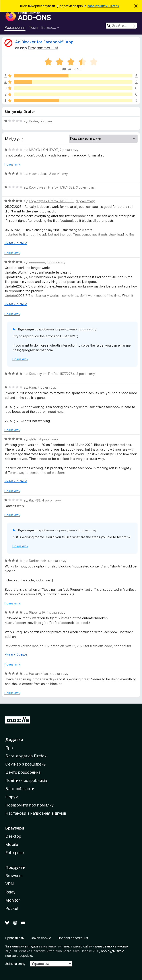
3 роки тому (85, 187)
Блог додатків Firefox (26, 756)
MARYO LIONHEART (44, 150)
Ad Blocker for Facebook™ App (44, 42)
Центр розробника (23, 772)
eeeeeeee (37, 262)
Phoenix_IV (37, 612)
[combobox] (121, 26)
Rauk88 (35, 500)
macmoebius (38, 174)
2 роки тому (69, 150)
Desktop (13, 836)
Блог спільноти (20, 789)
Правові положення (73, 938)
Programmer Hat (43, 48)
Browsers (14, 876)
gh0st (33, 439)
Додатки (14, 740)
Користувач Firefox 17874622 (52, 187)
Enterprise (15, 853)
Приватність (15, 938)
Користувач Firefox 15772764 (52, 374)
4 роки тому (47, 387)
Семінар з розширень (25, 764)
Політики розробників (26, 780)
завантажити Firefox (103, 6)
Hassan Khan (38, 674)
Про (9, 748)
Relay (10, 892)
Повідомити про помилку (29, 805)
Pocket (12, 908)
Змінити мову (15, 964)
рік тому (46, 121)
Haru (32, 387)
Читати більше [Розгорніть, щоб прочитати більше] (16, 243)
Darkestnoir (37, 561)
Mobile (12, 844)
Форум (12, 797)
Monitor (13, 900)
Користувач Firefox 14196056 (52, 201)
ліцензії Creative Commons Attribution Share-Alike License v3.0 (52, 951)
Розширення (15, 27)
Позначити (12, 164)
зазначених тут (51, 946)
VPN (10, 884)
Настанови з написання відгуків (36, 813)
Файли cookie (41, 938)
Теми (33, 27)
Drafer (34, 121)
